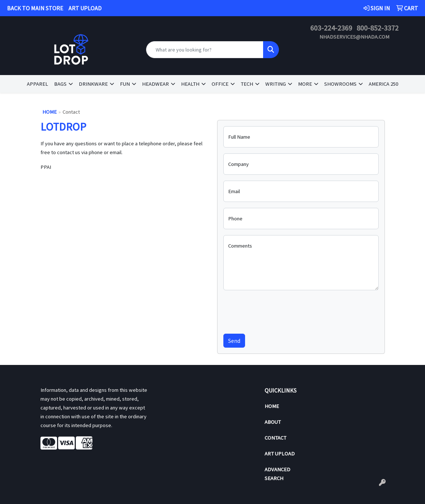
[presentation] (279, 310)
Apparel (38, 84)
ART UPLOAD (85, 8)
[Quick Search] (205, 50)
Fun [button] (125, 84)
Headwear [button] (155, 84)
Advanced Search (277, 474)
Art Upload (280, 454)
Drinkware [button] (93, 84)
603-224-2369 (331, 28)
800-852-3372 (378, 28)
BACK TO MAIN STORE (35, 8)
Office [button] (220, 84)
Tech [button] (247, 84)
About (273, 422)
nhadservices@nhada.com (354, 37)
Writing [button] (276, 84)
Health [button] (190, 84)
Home (49, 112)
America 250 (383, 84)
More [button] (305, 84)
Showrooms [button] (340, 84)
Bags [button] (60, 84)
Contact (275, 438)
